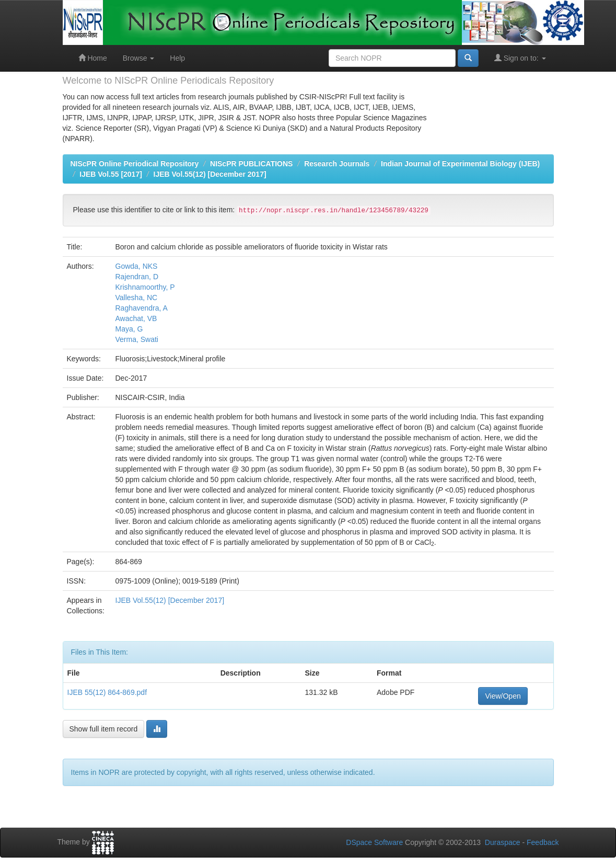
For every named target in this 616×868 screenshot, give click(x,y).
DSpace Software (374, 842)
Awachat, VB (136, 318)
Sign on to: (520, 58)
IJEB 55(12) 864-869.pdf (107, 692)
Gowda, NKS (137, 266)
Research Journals (337, 164)
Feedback (543, 842)
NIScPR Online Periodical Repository (135, 164)
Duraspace (503, 842)
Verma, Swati (137, 339)
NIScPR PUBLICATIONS (251, 164)
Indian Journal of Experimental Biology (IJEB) (460, 164)
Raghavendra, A (142, 308)
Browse (139, 58)
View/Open (503, 696)
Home (93, 58)
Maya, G (129, 329)
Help (177, 58)
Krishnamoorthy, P (145, 287)
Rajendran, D (137, 277)
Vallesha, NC (137, 298)
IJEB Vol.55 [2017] (111, 174)
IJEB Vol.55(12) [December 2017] (210, 174)
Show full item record (104, 729)
